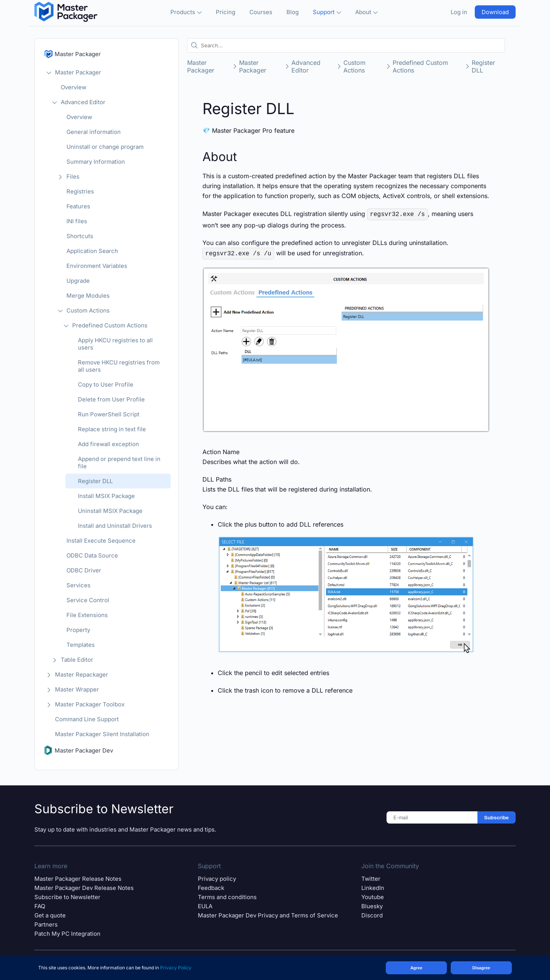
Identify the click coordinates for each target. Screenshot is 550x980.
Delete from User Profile (111, 399)
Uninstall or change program (105, 147)
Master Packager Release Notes (78, 879)
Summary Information (96, 162)
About (366, 12)
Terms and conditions (227, 897)
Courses (261, 12)
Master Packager (78, 72)
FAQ (40, 906)
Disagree (481, 968)
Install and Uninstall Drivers (115, 526)
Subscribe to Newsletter (67, 897)
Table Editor (77, 660)
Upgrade (78, 281)
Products (186, 12)
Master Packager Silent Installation (102, 734)
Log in (459, 12)
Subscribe (497, 818)
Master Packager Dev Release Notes (84, 888)
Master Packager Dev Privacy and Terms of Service (268, 915)
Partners (46, 924)
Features (78, 206)
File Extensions (87, 615)
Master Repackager (82, 675)
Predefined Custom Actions (110, 325)
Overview (74, 87)
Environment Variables (97, 266)
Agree (416, 968)
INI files (77, 221)
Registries (80, 191)
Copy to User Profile (106, 384)
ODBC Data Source (92, 555)
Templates (81, 645)
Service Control (88, 600)
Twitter (371, 879)
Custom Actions (88, 310)
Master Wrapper (77, 689)
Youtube (373, 897)
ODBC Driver (84, 570)
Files (73, 176)
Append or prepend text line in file (119, 463)
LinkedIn (373, 888)
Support (327, 12)
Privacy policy (217, 879)
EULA (205, 906)
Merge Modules (88, 296)
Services (78, 585)
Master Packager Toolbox (90, 704)
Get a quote (50, 915)
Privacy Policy (176, 968)
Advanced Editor (83, 102)
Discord (372, 915)
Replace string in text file (112, 429)
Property (78, 630)
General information (94, 132)
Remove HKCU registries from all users (119, 366)
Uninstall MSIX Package (110, 511)
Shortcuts (80, 236)
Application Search (92, 251)
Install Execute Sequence (101, 541)
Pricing (226, 12)
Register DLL (95, 481)
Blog (293, 12)
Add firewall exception (108, 444)
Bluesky (372, 906)
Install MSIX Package (106, 496)
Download (495, 12)
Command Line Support (87, 719)
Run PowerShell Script (109, 414)
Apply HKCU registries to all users (115, 344)
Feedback (211, 888)
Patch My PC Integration (67, 934)
